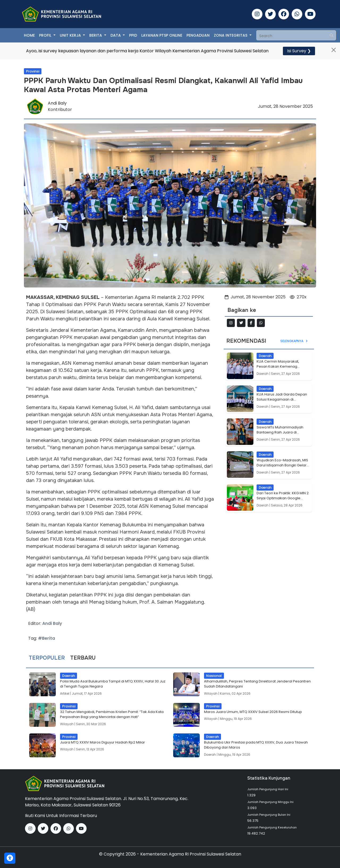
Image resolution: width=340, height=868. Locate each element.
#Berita (46, 638)
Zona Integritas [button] (231, 35)
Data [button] (116, 35)
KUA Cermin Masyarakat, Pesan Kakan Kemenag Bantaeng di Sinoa (278, 364)
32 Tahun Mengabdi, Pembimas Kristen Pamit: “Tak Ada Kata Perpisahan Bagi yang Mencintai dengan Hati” (112, 714)
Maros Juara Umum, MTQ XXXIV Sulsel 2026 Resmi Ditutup (253, 712)
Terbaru (83, 658)
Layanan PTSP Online (162, 35)
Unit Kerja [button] (71, 35)
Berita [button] (96, 35)
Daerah (263, 374)
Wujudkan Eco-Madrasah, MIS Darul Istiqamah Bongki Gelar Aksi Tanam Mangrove (282, 463)
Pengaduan (198, 35)
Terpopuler (47, 658)
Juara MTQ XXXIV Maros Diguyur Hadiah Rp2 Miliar (103, 742)
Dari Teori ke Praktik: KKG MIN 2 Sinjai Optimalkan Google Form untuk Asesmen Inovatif (283, 496)
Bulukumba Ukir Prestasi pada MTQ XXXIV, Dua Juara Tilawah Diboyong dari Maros (256, 745)
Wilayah (211, 693)
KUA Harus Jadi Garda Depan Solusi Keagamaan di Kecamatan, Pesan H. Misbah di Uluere (282, 397)
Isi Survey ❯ (299, 51)
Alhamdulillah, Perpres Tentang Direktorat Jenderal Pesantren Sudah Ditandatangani (257, 684)
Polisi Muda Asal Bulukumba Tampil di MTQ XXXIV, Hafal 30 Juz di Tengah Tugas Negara (113, 684)
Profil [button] (46, 35)
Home (29, 35)
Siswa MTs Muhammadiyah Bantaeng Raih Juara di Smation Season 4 (280, 430)
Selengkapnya (294, 341)
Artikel (65, 693)
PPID (133, 35)
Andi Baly (57, 103)
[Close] (334, 50)
